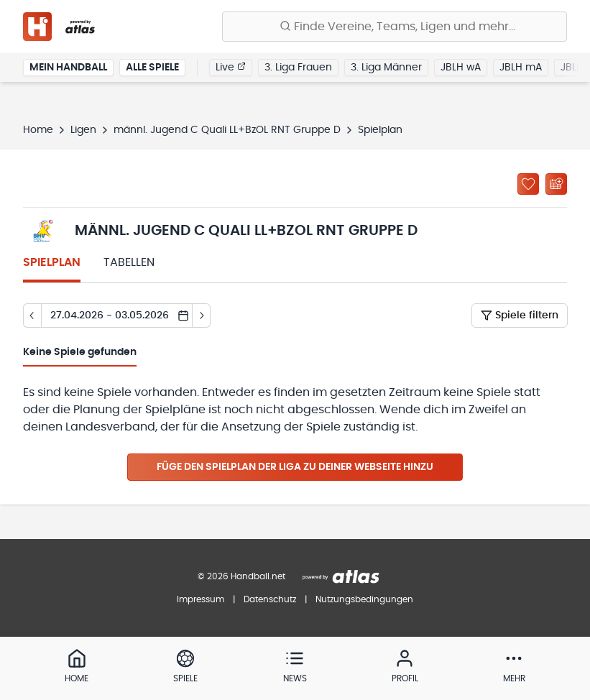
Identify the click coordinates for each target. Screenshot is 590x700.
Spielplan (52, 262)
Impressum (200, 599)
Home (38, 130)
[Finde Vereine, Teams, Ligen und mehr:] (395, 27)
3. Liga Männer (386, 68)
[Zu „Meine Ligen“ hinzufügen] (528, 184)
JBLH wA (461, 68)
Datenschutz (270, 599)
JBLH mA (521, 68)
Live (231, 67)
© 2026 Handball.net (241, 576)
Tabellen (129, 262)
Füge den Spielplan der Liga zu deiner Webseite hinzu (295, 467)
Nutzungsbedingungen (364, 599)
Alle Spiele (152, 68)
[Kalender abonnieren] (556, 184)
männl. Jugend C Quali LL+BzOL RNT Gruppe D (227, 130)
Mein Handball (68, 68)
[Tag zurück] (32, 316)
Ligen (83, 130)
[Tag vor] (202, 316)
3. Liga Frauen (298, 68)
